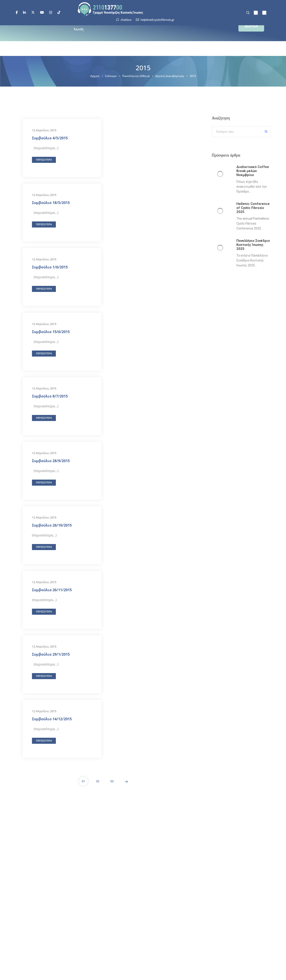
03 (112, 781)
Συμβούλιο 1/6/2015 (50, 267)
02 (98, 781)
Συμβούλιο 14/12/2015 (52, 719)
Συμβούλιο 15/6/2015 (51, 332)
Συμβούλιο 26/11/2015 (52, 590)
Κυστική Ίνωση (80, 26)
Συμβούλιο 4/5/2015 (50, 138)
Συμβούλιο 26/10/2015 (52, 525)
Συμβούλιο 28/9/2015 (51, 461)
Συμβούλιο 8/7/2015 (50, 396)
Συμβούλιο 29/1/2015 (51, 654)
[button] (251, 26)
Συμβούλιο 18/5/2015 (51, 202)
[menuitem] (256, 13)
